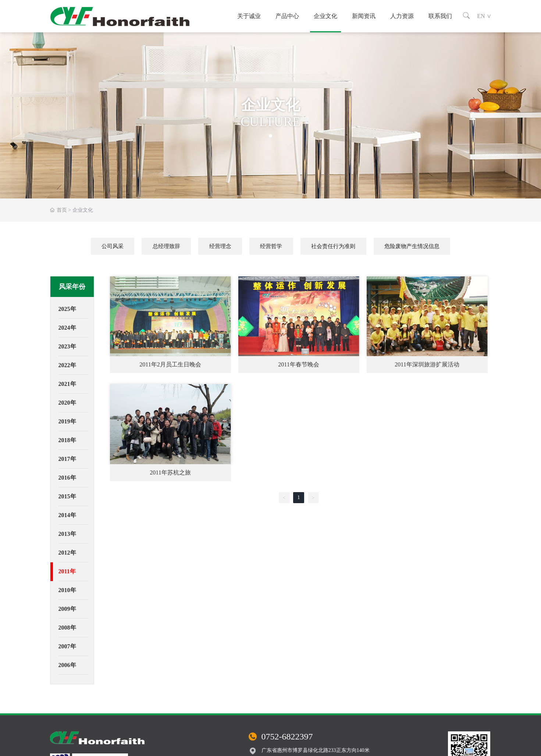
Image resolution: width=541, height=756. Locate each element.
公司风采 (113, 246)
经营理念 (220, 246)
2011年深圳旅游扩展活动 (427, 364)
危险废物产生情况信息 (412, 246)
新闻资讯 (364, 16)
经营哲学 (271, 246)
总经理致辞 (166, 246)
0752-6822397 (287, 737)
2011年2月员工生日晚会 (170, 364)
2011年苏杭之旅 (170, 472)
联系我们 (440, 16)
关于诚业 (249, 16)
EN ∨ (484, 16)
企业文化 (325, 16)
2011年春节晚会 (298, 364)
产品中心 (287, 16)
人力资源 (402, 16)
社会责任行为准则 (333, 246)
